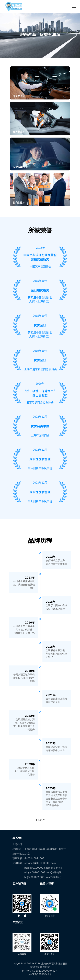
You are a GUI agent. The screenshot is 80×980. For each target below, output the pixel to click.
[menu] (74, 7)
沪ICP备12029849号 (40, 974)
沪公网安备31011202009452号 (40, 971)
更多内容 (40, 820)
